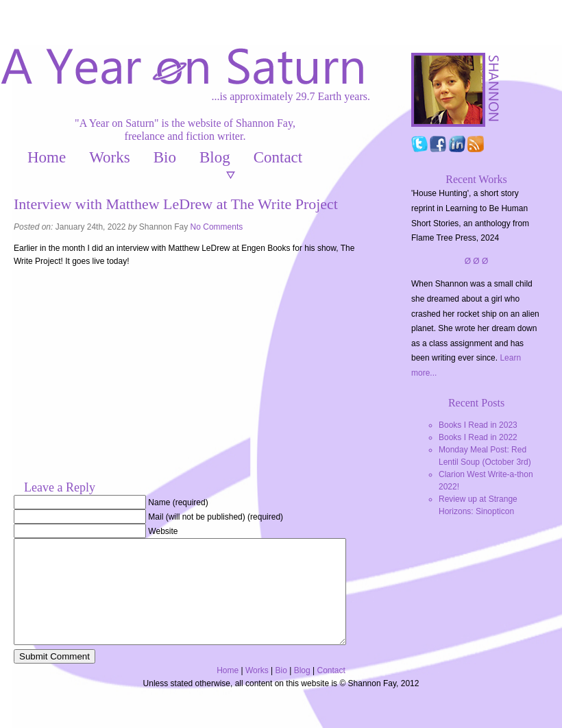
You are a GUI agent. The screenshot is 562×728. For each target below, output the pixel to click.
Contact (278, 157)
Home (47, 157)
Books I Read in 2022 (478, 437)
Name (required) (178, 502)
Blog (215, 157)
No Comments (217, 227)
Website (163, 531)
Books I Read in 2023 (478, 425)
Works (109, 157)
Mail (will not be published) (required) (216, 517)
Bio (165, 157)
